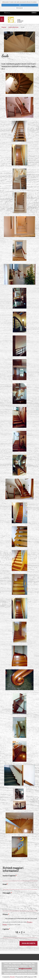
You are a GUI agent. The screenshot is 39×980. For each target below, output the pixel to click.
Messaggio (7, 893)
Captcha (6, 929)
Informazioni (19, 8)
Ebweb (12, 977)
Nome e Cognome (9, 876)
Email (5, 884)
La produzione (13, 27)
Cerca (34, 13)
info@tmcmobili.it (25, 968)
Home (4, 27)
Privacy (5, 914)
